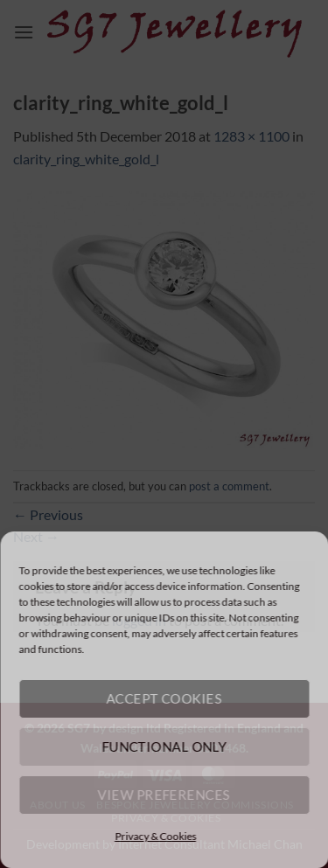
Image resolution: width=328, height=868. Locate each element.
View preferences (164, 795)
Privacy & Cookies (155, 836)
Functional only (164, 746)
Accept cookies (164, 698)
